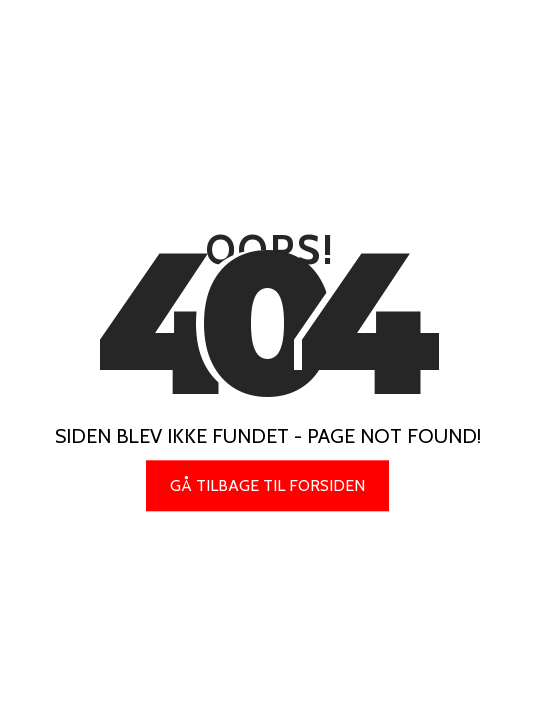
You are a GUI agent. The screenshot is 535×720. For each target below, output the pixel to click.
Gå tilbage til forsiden (267, 485)
